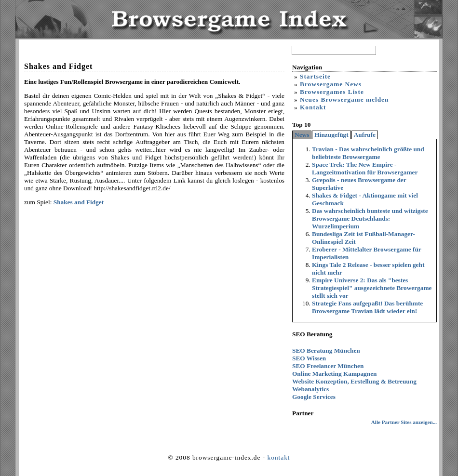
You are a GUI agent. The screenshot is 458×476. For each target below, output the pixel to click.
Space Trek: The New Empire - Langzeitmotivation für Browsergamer (365, 168)
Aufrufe (365, 135)
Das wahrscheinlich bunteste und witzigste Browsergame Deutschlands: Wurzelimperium (370, 218)
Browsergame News (331, 84)
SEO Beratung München (326, 350)
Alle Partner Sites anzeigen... (404, 422)
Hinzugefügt (331, 135)
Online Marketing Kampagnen (335, 374)
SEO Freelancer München (328, 366)
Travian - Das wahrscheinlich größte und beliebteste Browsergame (368, 153)
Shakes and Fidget (79, 202)
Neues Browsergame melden (344, 99)
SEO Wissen (309, 358)
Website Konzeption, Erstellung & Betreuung (354, 381)
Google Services (314, 397)
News (302, 135)
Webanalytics (310, 389)
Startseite (315, 76)
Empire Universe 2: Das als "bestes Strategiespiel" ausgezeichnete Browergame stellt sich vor (372, 288)
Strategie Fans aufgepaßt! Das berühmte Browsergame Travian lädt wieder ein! (367, 307)
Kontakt (313, 107)
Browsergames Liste (332, 92)
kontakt (279, 457)
